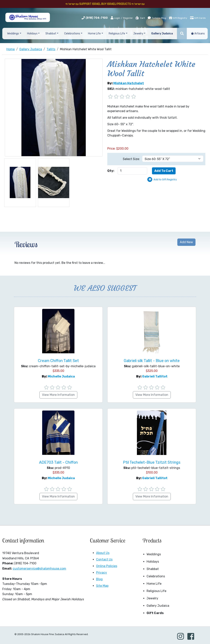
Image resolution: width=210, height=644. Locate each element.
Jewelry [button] (138, 34)
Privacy (102, 573)
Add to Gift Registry (165, 179)
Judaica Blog (157, 18)
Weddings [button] (13, 34)
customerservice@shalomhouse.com (39, 569)
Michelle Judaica (61, 376)
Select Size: (131, 159)
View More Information (58, 395)
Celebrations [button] (72, 34)
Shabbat (153, 569)
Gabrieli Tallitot (155, 376)
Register (128, 18)
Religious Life (156, 591)
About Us (103, 553)
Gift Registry (178, 18)
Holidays (153, 562)
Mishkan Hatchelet (129, 83)
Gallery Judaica (158, 606)
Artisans (198, 34)
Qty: (111, 171)
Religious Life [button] (117, 34)
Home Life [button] (94, 34)
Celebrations (156, 576)
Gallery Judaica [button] (162, 34)
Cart (140, 18)
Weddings (154, 554)
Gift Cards (198, 18)
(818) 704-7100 (97, 18)
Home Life (154, 584)
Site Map (102, 586)
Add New (186, 242)
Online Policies (107, 566)
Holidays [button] (32, 34)
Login (115, 18)
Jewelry (152, 598)
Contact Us (104, 559)
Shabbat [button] (51, 34)
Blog (99, 579)
